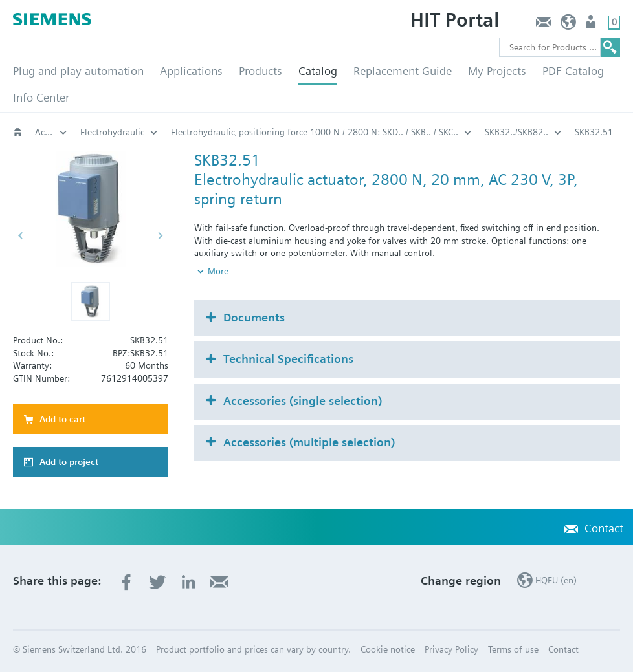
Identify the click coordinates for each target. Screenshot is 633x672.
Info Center (41, 97)
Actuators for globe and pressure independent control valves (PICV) (51, 132)
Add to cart (62, 419)
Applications (191, 71)
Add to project (69, 462)
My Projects (497, 71)
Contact (543, 25)
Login (592, 25)
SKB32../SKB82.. (516, 132)
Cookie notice (388, 649)
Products (261, 71)
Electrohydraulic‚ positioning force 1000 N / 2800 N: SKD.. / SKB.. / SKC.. (315, 132)
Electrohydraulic (112, 132)
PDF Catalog (573, 71)
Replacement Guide (403, 71)
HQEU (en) (569, 25)
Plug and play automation (78, 71)
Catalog (318, 71)
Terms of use (513, 649)
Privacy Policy (451, 649)
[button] (91, 301)
